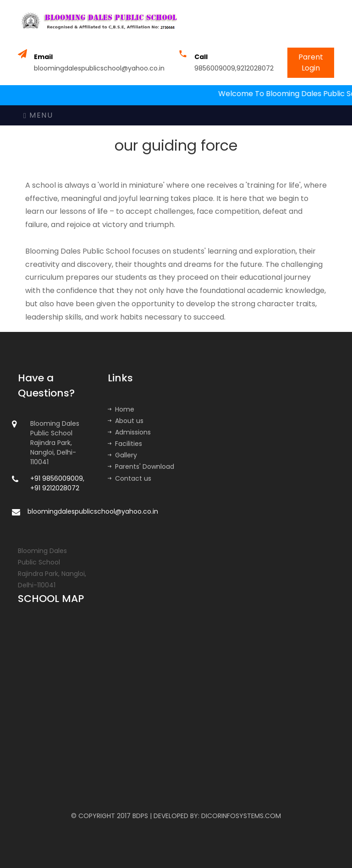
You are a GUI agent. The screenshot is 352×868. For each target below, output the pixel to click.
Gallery (122, 455)
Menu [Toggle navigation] (38, 115)
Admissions (129, 432)
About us (126, 421)
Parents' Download (141, 467)
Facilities (125, 444)
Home (121, 409)
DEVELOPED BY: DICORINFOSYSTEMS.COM (217, 816)
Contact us (129, 478)
